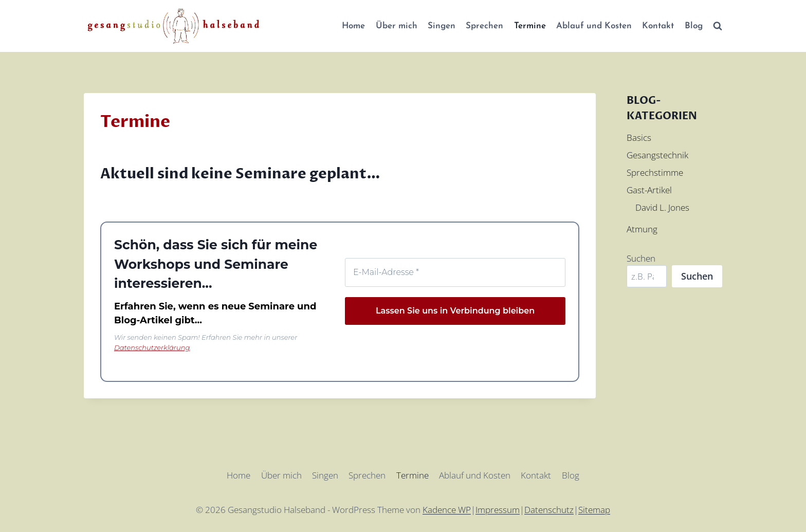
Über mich (397, 26)
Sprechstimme (655, 172)
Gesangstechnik (657, 155)
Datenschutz (549, 510)
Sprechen (484, 26)
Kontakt (658, 26)
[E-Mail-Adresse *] (455, 272)
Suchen (641, 258)
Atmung (642, 229)
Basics (639, 137)
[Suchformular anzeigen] (718, 26)
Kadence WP (447, 510)
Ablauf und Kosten (594, 26)
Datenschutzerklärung (152, 347)
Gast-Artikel (649, 190)
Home (353, 26)
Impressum (498, 510)
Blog (694, 26)
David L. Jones (662, 207)
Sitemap (594, 510)
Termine (530, 26)
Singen (442, 26)
